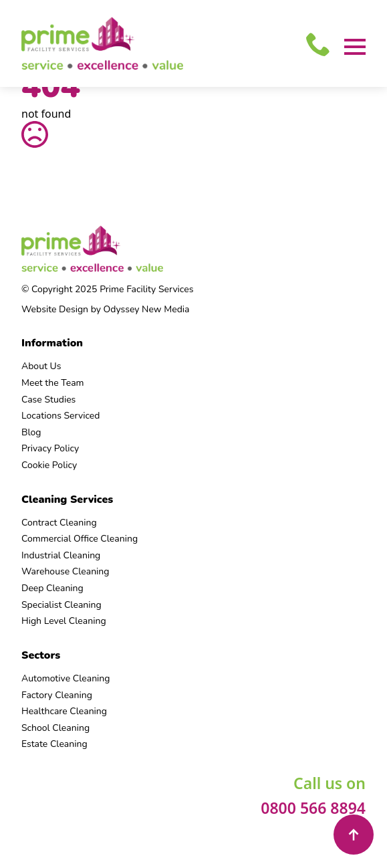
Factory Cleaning (57, 695)
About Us (41, 366)
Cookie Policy (49, 465)
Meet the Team (53, 383)
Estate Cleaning (54, 744)
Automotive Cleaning (66, 678)
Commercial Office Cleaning (80, 539)
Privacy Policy (50, 448)
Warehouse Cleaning (66, 571)
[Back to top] (354, 835)
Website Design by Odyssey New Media (105, 309)
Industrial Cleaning (61, 555)
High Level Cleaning (64, 621)
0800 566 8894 (313, 808)
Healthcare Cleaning (64, 711)
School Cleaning (55, 728)
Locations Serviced (60, 416)
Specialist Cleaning (61, 605)
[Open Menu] (355, 47)
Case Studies (48, 400)
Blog (31, 432)
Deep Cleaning (52, 588)
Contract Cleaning (59, 523)
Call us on (330, 783)
